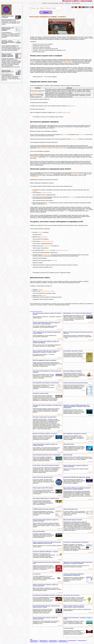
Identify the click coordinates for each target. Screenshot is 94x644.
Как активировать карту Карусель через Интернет (46, 383)
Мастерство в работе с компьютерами (78, 1)
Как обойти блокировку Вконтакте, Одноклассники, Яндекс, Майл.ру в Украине (46, 606)
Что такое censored (69, 628)
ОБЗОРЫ (61, 3)
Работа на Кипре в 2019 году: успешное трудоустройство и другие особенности (74, 606)
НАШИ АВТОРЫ (76, 3)
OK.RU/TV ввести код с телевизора (11, 20)
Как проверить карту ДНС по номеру (73, 351)
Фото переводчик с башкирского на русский (75, 434)
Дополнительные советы (39, 52)
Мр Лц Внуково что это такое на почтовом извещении (78, 313)
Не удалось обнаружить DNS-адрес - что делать (46, 552)
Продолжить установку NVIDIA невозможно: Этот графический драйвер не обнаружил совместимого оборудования (77, 406)
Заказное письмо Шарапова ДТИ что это (11, 75)
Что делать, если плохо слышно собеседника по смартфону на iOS (49, 50)
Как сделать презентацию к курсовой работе (45, 417)
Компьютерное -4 (63, 640)
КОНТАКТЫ (68, 3)
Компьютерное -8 (44, 642)
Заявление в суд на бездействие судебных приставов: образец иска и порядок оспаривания (78, 563)
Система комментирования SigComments (36, 311)
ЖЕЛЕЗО (45, 3)
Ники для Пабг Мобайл (39, 532)
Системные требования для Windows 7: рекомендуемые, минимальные (74, 575)
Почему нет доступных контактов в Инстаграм (76, 383)
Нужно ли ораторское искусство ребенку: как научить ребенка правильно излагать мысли (47, 543)
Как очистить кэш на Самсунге (71, 595)
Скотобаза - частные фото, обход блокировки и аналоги (11, 46)
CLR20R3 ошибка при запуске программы (44, 509)
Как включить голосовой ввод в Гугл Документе (76, 542)
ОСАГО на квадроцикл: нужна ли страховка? (45, 360)
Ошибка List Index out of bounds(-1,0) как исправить (11, 33)
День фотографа (68, 455)
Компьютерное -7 (34, 642)
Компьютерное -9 (53, 642)
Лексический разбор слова (71, 509)
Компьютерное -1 (34, 640)
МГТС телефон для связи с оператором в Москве (58, 273)
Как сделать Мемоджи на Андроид (73, 371)
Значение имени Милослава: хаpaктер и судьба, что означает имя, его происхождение (47, 323)
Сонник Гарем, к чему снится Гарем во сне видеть (46, 465)
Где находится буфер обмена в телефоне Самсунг (46, 499)
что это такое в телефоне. (51, 77)
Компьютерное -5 (73, 640)
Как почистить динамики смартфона (42, 47)
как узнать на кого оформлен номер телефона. (52, 117)
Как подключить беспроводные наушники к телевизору (47, 595)
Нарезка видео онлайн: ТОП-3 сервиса (43, 488)
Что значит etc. (37, 574)
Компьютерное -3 (53, 640)
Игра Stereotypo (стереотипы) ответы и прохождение (47, 455)
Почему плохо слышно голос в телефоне (43, 44)
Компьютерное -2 (44, 640)
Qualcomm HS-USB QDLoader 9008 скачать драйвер (77, 477)
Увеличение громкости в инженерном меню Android (45, 49)
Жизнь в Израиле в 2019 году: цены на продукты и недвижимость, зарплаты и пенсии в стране (46, 352)
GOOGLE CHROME (53, 3)
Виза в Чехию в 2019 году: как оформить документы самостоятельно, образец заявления (77, 488)
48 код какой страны (69, 444)
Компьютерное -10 (63, 642)
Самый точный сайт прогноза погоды (43, 477)
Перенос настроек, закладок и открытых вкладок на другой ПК (11, 60)
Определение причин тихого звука (41, 46)
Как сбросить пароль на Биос (41, 393)
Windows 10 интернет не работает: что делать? (45, 434)
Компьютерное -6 (82, 640)
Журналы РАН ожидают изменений (73, 520)
